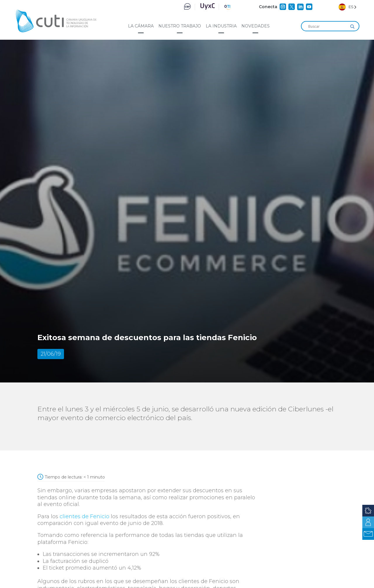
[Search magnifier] (352, 27)
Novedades (256, 26)
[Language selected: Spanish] (348, 7)
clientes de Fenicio (84, 516)
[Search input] (328, 27)
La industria (221, 26)
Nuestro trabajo (180, 26)
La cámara (141, 26)
